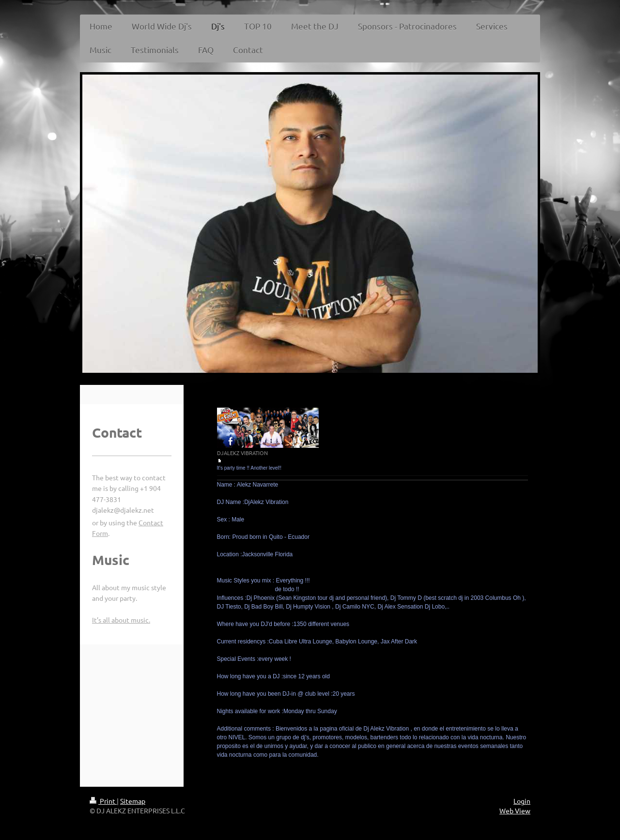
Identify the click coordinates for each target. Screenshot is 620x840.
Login (522, 801)
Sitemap (133, 801)
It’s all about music (120, 620)
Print (103, 801)
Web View (515, 810)
